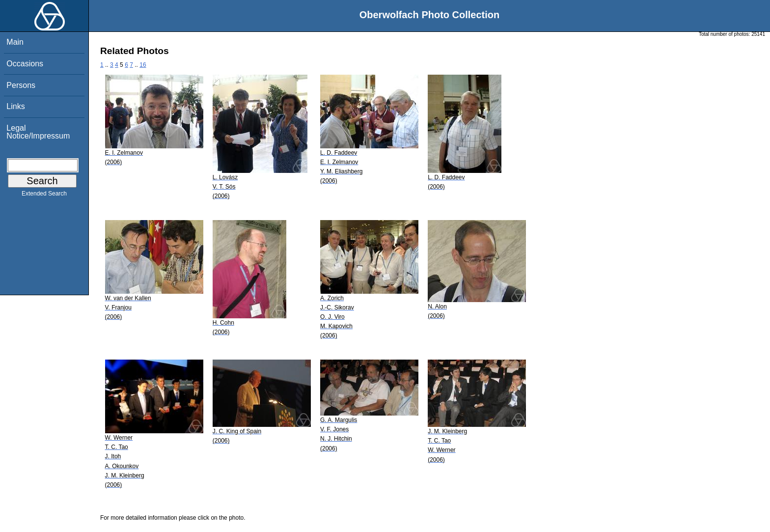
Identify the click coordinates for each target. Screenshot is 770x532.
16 (143, 65)
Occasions (25, 64)
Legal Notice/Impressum (38, 132)
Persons (21, 85)
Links (15, 106)
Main (15, 42)
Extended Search (44, 196)
